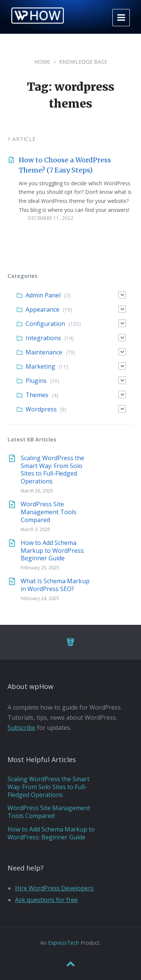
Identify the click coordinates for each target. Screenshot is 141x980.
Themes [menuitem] (37, 395)
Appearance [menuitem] (42, 309)
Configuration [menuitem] (45, 324)
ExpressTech (64, 943)
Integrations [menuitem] (43, 338)
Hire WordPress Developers (54, 888)
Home (42, 62)
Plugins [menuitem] (36, 381)
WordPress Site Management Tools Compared (49, 512)
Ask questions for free (46, 900)
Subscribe (21, 728)
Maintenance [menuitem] (44, 352)
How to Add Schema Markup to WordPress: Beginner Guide (53, 551)
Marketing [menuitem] (40, 366)
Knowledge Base (83, 62)
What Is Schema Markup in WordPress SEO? (55, 585)
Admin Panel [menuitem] (43, 295)
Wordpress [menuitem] (41, 409)
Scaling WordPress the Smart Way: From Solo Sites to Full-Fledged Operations (52, 470)
